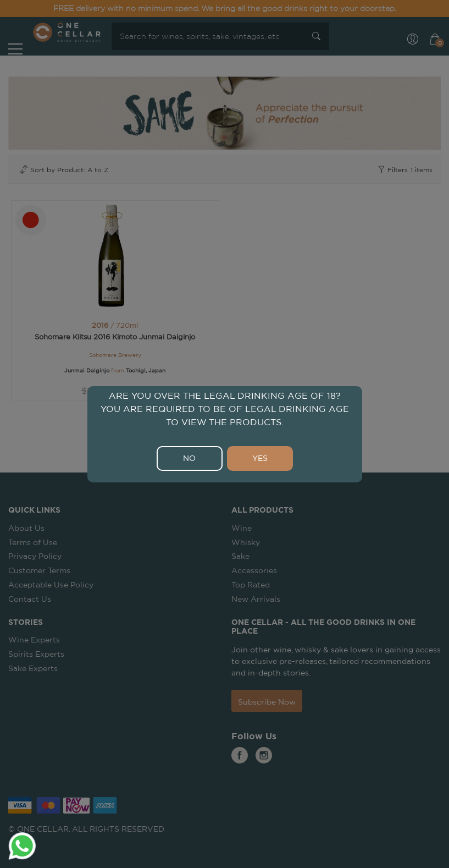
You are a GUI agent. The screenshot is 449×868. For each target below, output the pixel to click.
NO (189, 458)
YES (260, 458)
